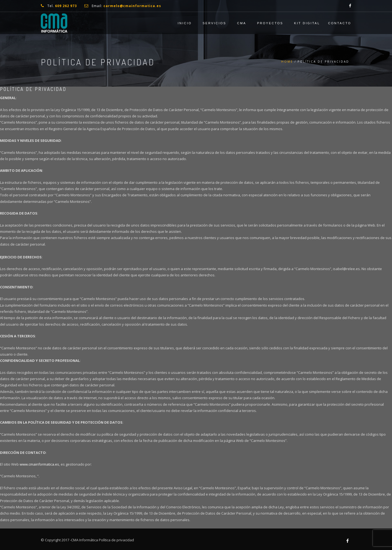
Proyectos (270, 23)
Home (287, 62)
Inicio (185, 23)
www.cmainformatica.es (39, 464)
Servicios (214, 23)
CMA (242, 23)
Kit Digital (307, 23)
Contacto (340, 23)
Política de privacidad (116, 540)
